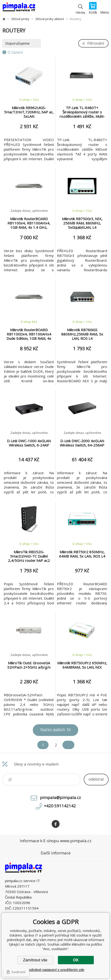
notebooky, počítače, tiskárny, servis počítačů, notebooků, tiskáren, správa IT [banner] (19, 8)
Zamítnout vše (35, 960)
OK (76, 960)
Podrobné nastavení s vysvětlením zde (55, 970)
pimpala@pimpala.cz (60, 797)
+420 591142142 (60, 806)
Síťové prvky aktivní (50, 19)
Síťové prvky (20, 19)
